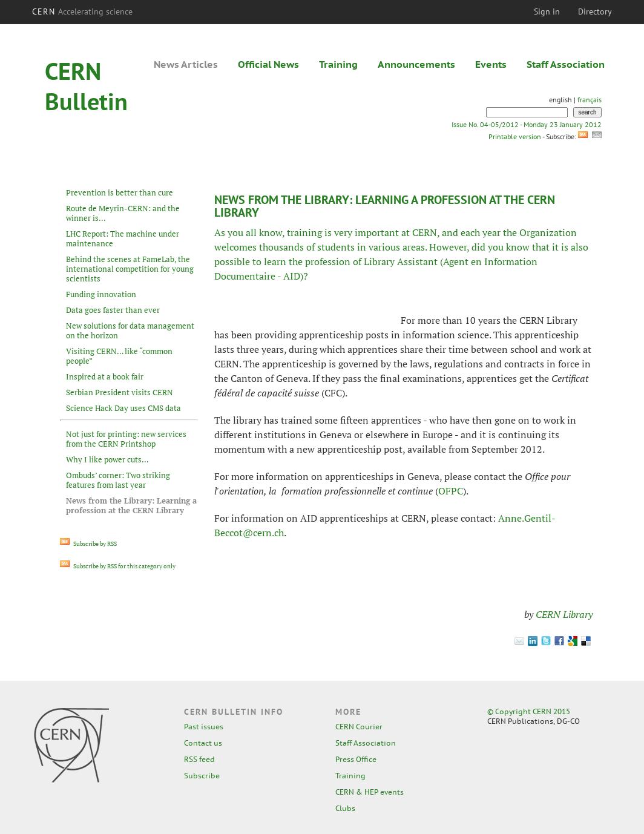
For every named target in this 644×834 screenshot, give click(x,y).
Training (338, 64)
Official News (268, 64)
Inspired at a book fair (105, 376)
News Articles (186, 64)
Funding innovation (101, 294)
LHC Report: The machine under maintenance (123, 238)
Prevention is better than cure (120, 192)
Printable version (514, 136)
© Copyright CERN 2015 (529, 711)
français (590, 100)
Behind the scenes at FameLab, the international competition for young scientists (130, 269)
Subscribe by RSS (88, 544)
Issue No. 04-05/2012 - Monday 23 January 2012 (527, 124)
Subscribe (202, 776)
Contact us (203, 743)
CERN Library (564, 614)
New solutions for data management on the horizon (130, 330)
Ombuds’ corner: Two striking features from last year (118, 480)
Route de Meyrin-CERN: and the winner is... (123, 213)
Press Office (356, 759)
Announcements (416, 64)
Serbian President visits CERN (120, 392)
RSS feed (199, 759)
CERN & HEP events (370, 792)
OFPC (451, 491)
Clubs (345, 808)
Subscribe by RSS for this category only (118, 566)
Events (491, 64)
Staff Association (566, 64)
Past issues (204, 727)
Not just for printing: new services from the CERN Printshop (126, 439)
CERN (82, 11)
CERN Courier (359, 727)
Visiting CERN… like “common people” (119, 356)
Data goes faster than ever (113, 310)
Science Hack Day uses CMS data (123, 408)
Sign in (547, 11)
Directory (595, 11)
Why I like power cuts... (107, 459)
